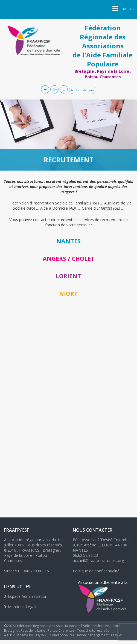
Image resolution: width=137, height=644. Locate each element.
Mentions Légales (22, 607)
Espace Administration (26, 596)
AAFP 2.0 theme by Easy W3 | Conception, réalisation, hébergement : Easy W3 (64, 635)
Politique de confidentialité (96, 571)
